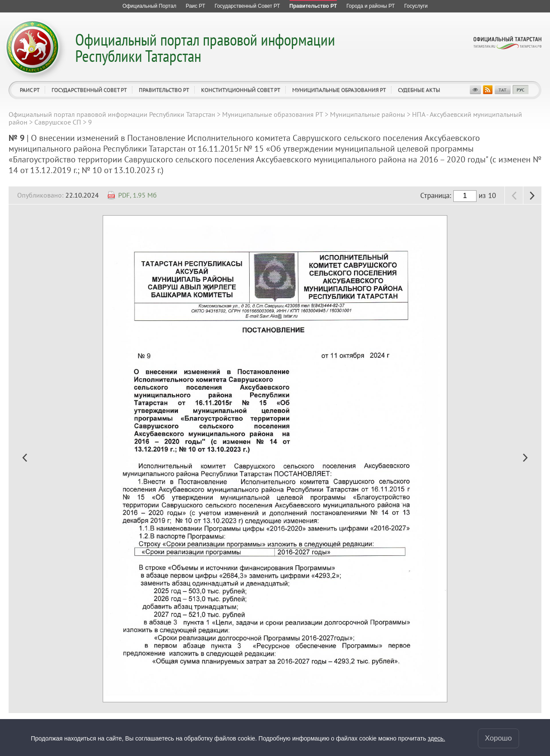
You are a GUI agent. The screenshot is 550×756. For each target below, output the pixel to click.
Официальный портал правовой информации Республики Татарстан (205, 47)
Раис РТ (30, 90)
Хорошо (499, 738)
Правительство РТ (164, 90)
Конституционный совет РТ (241, 90)
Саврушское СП (58, 122)
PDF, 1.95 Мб (137, 195)
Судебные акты (419, 90)
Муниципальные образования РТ (339, 90)
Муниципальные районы (368, 114)
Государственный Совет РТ (89, 90)
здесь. (437, 738)
